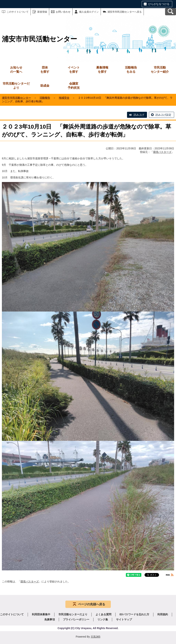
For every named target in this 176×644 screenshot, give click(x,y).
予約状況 (74, 85)
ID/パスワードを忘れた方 (134, 614)
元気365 (95, 637)
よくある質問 (103, 614)
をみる (131, 69)
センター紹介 (160, 69)
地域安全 (64, 98)
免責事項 (50, 619)
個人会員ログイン (89, 12)
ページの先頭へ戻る (92, 604)
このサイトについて (18, 12)
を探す (45, 69)
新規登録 (42, 12)
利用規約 (163, 614)
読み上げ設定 (163, 115)
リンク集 (103, 619)
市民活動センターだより (16, 86)
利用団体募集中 (41, 614)
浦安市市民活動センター (16, 98)
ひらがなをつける (159, 4)
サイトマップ (124, 619)
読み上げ (139, 115)
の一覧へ (16, 69)
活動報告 (45, 98)
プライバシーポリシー (76, 619)
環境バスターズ (162, 152)
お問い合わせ (63, 12)
